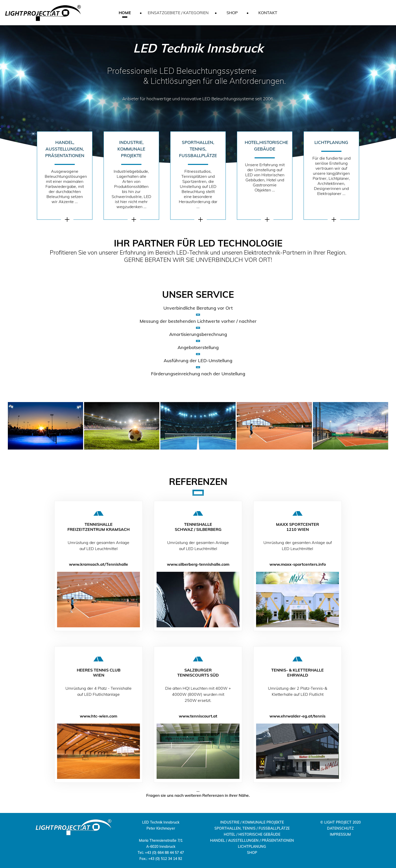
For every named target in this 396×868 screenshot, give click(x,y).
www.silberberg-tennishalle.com (198, 564)
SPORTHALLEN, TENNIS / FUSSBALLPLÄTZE (252, 828)
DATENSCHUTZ (340, 828)
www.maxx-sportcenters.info (298, 564)
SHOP (232, 13)
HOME (125, 13)
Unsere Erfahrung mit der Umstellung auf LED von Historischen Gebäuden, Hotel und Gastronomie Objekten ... (266, 166)
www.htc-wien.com (98, 716)
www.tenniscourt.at (198, 716)
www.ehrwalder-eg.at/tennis (298, 716)
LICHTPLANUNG (252, 847)
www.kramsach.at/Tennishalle (98, 564)
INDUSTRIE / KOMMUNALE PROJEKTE (252, 822)
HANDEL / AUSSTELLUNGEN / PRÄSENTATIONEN (252, 840)
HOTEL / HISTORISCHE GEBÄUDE (252, 834)
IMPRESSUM (340, 834)
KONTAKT (268, 13)
